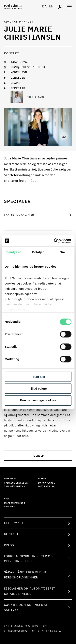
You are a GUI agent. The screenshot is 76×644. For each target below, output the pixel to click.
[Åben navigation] (69, 7)
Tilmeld (38, 456)
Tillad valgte (38, 389)
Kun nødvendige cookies (38, 400)
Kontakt (11, 534)
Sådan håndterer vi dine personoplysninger (25, 575)
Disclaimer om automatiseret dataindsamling (30, 591)
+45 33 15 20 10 (51, 631)
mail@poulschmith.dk (21, 631)
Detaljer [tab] (38, 252)
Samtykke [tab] (14, 252)
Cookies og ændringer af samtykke (26, 608)
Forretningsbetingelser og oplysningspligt (28, 559)
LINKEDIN (18, 78)
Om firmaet (14, 523)
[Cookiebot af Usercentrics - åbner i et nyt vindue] (54, 241)
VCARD (15, 83)
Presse (10, 545)
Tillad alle (38, 377)
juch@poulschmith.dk (28, 67)
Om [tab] (62, 252)
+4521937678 (21, 62)
